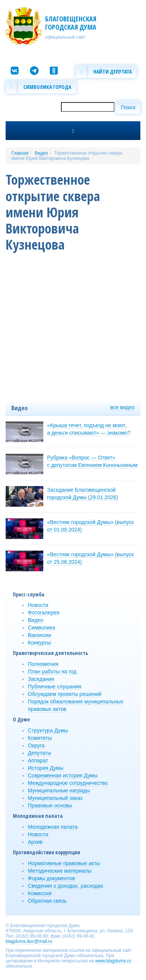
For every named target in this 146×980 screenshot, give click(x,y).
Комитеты (40, 738)
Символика (42, 628)
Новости (38, 605)
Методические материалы (60, 871)
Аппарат (38, 760)
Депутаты (40, 753)
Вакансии (40, 635)
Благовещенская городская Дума (71, 23)
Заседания (41, 679)
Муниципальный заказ (55, 798)
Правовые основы (50, 805)
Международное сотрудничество (68, 783)
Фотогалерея (44, 613)
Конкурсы (40, 643)
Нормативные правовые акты (64, 863)
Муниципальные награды (59, 790)
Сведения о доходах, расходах (65, 886)
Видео (41, 153)
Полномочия (43, 664)
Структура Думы (48, 730)
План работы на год (52, 671)
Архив (35, 842)
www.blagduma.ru (113, 961)
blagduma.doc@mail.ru (29, 941)
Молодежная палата (53, 827)
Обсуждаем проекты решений (65, 694)
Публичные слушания (55, 686)
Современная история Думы (63, 775)
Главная (20, 153)
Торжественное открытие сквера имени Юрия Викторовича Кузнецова (67, 156)
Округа (36, 745)
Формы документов (52, 878)
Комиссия (40, 893)
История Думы (46, 768)
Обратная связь (47, 901)
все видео (122, 407)
